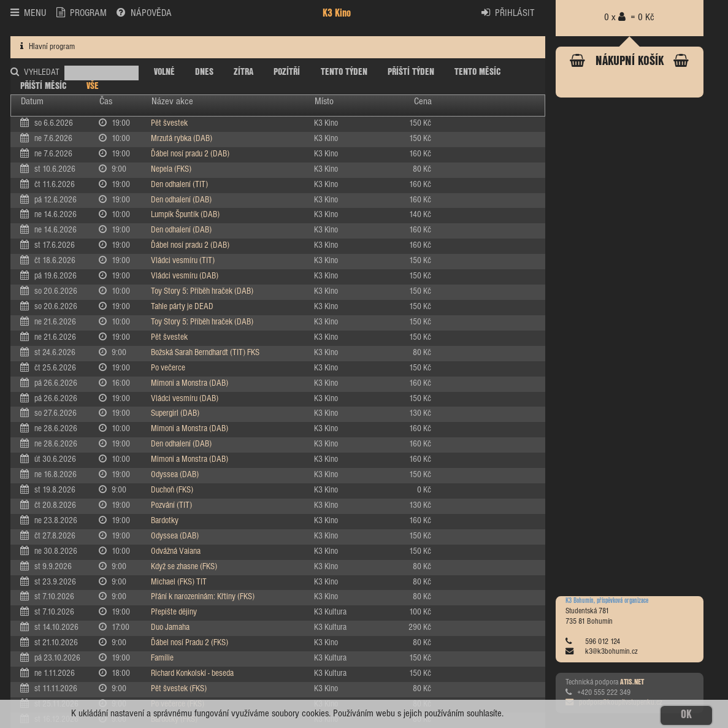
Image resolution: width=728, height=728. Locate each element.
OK (686, 715)
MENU (28, 13)
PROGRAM (82, 13)
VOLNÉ (164, 72)
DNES (204, 72)
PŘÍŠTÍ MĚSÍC (43, 86)
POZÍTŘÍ (287, 72)
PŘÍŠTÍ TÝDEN (411, 72)
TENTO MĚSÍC (477, 72)
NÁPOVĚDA (144, 13)
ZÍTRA (243, 72)
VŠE (93, 86)
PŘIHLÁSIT (508, 13)
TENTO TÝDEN (344, 72)
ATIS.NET (632, 682)
